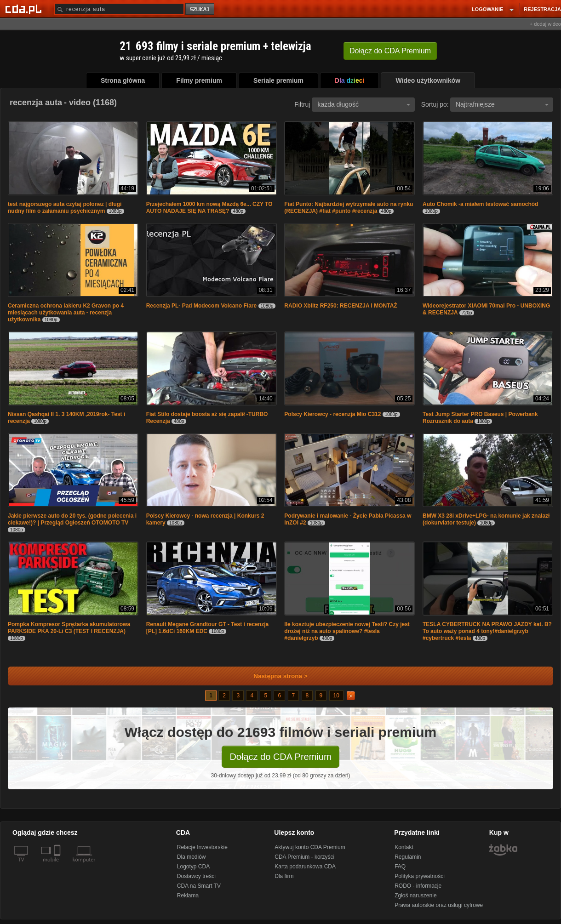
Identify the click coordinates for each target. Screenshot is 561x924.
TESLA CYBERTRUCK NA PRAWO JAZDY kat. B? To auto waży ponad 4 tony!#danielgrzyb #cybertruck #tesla (487, 631)
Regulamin (408, 857)
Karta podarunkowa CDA (305, 867)
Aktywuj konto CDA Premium (310, 847)
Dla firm (284, 876)
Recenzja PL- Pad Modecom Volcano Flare (202, 306)
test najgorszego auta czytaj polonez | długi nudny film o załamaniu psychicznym (65, 208)
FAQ (400, 867)
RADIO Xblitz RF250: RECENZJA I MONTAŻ (341, 306)
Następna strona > (274, 676)
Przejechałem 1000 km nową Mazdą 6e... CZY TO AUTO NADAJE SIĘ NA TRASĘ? (209, 208)
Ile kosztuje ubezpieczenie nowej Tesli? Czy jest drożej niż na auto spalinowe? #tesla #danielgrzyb (347, 631)
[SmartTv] (58, 865)
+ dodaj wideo (545, 24)
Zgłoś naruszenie (415, 895)
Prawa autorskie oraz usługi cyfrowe (439, 905)
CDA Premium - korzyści (304, 857)
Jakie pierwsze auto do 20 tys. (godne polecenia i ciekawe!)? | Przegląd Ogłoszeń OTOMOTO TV (72, 519)
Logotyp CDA (193, 867)
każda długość (364, 104)
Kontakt (404, 847)
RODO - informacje (418, 886)
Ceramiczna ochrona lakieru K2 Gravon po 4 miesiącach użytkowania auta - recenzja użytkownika (66, 313)
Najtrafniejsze (502, 104)
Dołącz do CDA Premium (280, 757)
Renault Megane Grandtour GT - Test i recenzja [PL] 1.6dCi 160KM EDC (208, 628)
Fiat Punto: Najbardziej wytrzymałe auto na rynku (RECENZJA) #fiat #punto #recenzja (349, 208)
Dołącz (390, 51)
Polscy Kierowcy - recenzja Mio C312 (332, 414)
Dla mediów (192, 857)
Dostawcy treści (196, 876)
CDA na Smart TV (199, 886)
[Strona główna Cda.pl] (25, 9)
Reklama (188, 895)
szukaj (200, 9)
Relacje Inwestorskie (202, 847)
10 (336, 696)
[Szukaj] (119, 9)
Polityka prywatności (420, 876)
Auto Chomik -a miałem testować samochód (480, 204)
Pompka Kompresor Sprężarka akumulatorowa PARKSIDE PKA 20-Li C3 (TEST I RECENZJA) (69, 628)
